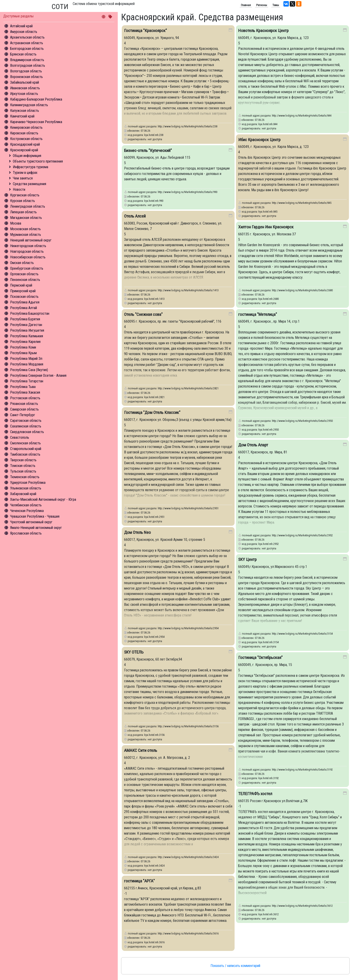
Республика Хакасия (25, 392)
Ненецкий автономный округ (31, 240)
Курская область (23, 201)
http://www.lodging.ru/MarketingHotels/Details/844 (302, 116)
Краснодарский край (25, 144)
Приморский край (23, 291)
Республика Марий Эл (26, 359)
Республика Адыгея (25, 302)
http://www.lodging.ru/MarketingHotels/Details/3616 (188, 933)
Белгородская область (27, 49)
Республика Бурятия (25, 319)
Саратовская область (26, 421)
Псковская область (24, 297)
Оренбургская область (27, 268)
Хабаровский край (23, 494)
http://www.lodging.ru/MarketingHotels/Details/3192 (302, 770)
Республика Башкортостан (30, 313)
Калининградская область (29, 105)
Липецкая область (23, 212)
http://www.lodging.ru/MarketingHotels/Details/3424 (188, 857)
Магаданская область (26, 218)
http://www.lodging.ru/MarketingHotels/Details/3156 (188, 726)
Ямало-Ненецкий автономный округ (36, 528)
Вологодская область (26, 71)
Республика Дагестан (26, 325)
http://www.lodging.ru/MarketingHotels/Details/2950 (302, 421)
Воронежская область (26, 77)
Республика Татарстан (27, 381)
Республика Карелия (25, 342)
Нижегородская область (28, 246)
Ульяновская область (26, 488)
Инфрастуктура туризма (31, 167)
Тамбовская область (25, 454)
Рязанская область (24, 404)
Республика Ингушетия (27, 330)
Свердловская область (27, 432)
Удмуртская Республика (28, 483)
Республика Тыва (23, 387)
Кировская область (24, 133)
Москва (16, 223)
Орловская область (24, 274)
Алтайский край (21, 26)
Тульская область (23, 471)
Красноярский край (24, 150)
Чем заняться (23, 178)
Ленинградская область (28, 206)
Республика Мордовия (27, 364)
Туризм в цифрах (25, 173)
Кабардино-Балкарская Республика (36, 99)
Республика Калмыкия (27, 336)
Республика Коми (23, 347)
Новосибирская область (28, 257)
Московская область (25, 229)
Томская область (23, 466)
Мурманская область (26, 235)
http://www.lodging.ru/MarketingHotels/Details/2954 (188, 628)
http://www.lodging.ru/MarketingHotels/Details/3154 (302, 634)
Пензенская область (25, 280)
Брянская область (23, 54)
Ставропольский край (26, 449)
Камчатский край (22, 116)
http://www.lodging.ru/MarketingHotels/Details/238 (188, 126)
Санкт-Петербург (23, 415)
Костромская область (26, 139)
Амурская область (24, 32)
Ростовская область (25, 398)
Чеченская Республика (27, 511)
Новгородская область (27, 251)
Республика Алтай (24, 308)
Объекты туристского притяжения (38, 161)
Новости (19, 189)
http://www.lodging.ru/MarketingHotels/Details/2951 (188, 508)
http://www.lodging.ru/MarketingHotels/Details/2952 (302, 535)
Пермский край (21, 285)
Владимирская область (27, 60)
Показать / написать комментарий (235, 966)
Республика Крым (23, 353)
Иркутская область (24, 94)
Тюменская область (25, 477)
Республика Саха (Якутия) (29, 370)
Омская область (22, 263)
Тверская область (23, 460)
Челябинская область (26, 505)
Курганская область (25, 195)
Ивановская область (25, 88)
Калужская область (25, 111)
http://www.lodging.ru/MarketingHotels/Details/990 (188, 192)
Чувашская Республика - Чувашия (35, 516)
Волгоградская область (28, 65)
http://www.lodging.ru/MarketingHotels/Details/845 (302, 203)
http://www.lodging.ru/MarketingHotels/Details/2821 (188, 388)
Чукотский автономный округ (31, 522)
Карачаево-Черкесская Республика (36, 122)
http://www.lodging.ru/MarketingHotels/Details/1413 (188, 290)
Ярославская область (26, 533)
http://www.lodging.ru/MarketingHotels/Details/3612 (302, 906)
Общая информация (27, 156)
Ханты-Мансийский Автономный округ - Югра (43, 499)
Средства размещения (29, 184)
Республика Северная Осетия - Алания (38, 375)
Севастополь (20, 437)
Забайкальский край (25, 82)
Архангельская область (27, 37)
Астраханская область (27, 43)
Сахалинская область (26, 426)
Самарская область (24, 409)
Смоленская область (25, 443)
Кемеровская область (26, 127)
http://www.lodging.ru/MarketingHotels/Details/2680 (302, 290)
